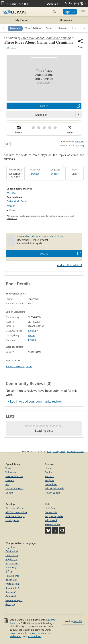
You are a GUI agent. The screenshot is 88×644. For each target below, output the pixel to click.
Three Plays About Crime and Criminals (46, 38)
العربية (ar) (11, 547)
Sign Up (70, 12)
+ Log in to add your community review (34, 401)
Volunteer (11, 472)
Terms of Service (14, 488)
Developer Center (15, 508)
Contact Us (51, 512)
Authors (49, 476)
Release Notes (53, 524)
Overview (15, 28)
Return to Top (52, 493)
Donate (53, 4)
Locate (44, 106)
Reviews (63, 28)
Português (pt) (13, 584)
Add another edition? (70, 265)
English (55, 174)
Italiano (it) (11, 580)
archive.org (16, 636)
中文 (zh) (10, 604)
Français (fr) (12, 567)
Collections (51, 484)
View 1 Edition (33, 28)
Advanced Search (54, 488)
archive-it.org (35, 636)
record (29, 366)
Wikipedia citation (76, 451)
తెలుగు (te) (11, 596)
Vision (9, 468)
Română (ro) (12, 588)
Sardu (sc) (11, 592)
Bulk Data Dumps (15, 516)
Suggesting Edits (54, 516)
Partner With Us (14, 476)
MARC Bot (80, 142)
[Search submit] (55, 12)
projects (14, 633)
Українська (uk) (14, 600)
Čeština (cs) (12, 551)
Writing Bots (12, 520)
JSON (55, 451)
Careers (10, 480)
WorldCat (11, 193)
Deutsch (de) (12, 555)
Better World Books (17, 201)
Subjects (50, 480)
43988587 (33, 331)
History (81, 145)
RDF (49, 451)
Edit (7, 144)
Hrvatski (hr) (12, 576)
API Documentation (16, 512)
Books (48, 472)
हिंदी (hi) (9, 572)
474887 (31, 335)
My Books (22, 20)
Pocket (35, 174)
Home (48, 468)
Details (50, 28)
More (12, 210)
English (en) (12, 559)
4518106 (32, 340)
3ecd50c (78, 621)
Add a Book (51, 520)
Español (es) (12, 563)
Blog (8, 484)
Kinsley (11, 48)
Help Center (52, 508)
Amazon (11, 206)
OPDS (62, 451)
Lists (75, 28)
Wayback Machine (42, 633)
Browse (58, 20)
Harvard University (15, 366)
